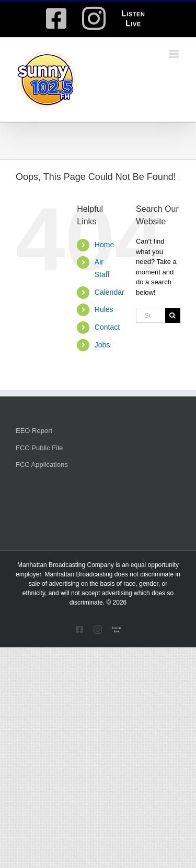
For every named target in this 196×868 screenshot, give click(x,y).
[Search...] (151, 315)
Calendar (109, 292)
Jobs (102, 345)
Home (104, 245)
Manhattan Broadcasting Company (66, 565)
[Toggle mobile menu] (175, 54)
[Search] (173, 315)
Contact (107, 327)
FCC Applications (42, 465)
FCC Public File (39, 448)
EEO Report (34, 431)
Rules (104, 309)
